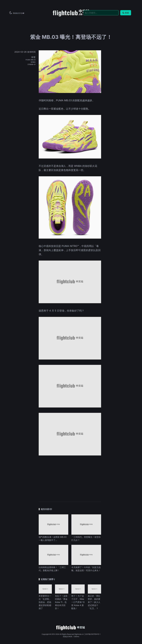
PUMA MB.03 (31, 60)
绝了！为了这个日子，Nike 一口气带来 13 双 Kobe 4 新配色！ (78, 602)
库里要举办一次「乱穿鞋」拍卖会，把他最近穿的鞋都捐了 (45, 602)
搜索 (126, 13)
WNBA (33, 62)
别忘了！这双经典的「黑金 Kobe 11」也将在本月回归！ (61, 602)
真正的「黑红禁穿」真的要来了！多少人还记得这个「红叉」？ (94, 602)
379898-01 (32, 64)
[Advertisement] (70, 477)
